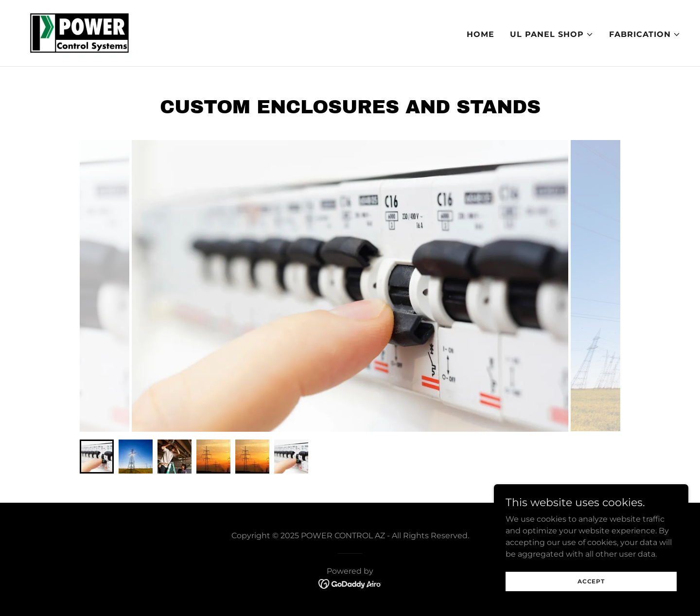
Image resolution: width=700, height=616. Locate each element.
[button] (552, 35)
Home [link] (481, 34)
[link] (79, 32)
